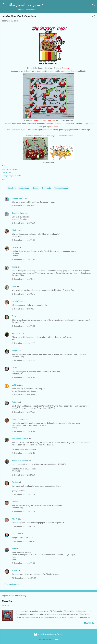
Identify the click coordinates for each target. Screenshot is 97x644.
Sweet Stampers (7, 169)
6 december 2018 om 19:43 (23, 378)
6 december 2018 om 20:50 (23, 475)
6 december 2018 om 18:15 (23, 294)
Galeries (56, 639)
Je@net (15, 385)
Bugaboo (12, 188)
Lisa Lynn (16, 534)
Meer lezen (90, 623)
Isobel (15, 570)
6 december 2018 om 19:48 (23, 395)
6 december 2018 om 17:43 (23, 260)
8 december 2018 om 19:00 (23, 563)
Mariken (15, 230)
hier (14, 130)
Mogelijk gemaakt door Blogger (49, 634)
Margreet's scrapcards (26, 5)
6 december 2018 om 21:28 (23, 494)
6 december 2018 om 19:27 (23, 360)
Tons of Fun (7, 601)
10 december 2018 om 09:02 (24, 578)
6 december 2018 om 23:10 (23, 512)
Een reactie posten (12, 584)
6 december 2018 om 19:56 (23, 412)
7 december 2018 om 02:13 (23, 526)
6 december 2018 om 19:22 (23, 343)
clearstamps (24, 188)
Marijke (15, 351)
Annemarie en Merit (20, 439)
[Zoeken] (93, 5)
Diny (14, 502)
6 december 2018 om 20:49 (23, 453)
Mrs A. (15, 519)
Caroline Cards (18, 213)
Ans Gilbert (17, 333)
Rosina (15, 482)
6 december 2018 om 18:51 (23, 309)
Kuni (14, 549)
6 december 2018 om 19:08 (23, 326)
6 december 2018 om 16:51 (23, 206)
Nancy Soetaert (19, 419)
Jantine (15, 247)
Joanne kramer (18, 198)
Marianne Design (61, 188)
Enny (14, 316)
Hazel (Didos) (18, 301)
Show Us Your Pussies (63, 136)
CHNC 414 (5, 173)
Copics (35, 188)
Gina (14, 267)
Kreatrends (46, 188)
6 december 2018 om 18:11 (23, 279)
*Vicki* (15, 402)
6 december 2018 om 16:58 (23, 223)
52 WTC (4, 179)
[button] (93, 17)
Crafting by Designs (8, 176)
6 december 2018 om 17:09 (23, 240)
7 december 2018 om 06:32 (23, 541)
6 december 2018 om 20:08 (23, 431)
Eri (13, 368)
